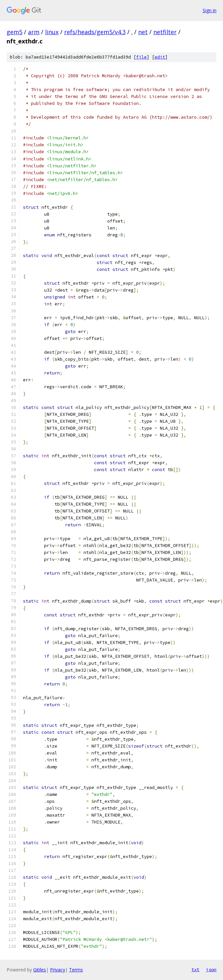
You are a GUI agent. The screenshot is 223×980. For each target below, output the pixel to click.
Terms (76, 970)
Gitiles (40, 970)
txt (195, 969)
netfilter (165, 32)
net (143, 32)
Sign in (210, 10)
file (141, 57)
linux (52, 32)
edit (160, 57)
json (211, 969)
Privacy (58, 970)
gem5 (14, 32)
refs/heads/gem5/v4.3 (95, 32)
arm (34, 32)
